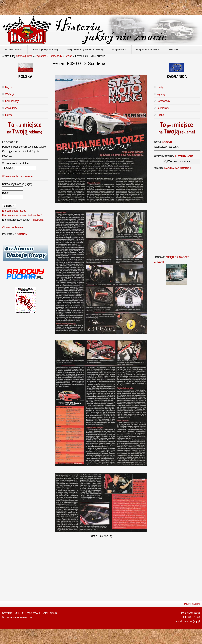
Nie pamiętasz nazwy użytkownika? (22, 215)
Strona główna (24, 56)
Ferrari (69, 56)
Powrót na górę (192, 604)
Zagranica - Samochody (49, 56)
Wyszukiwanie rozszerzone (17, 176)
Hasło (5, 193)
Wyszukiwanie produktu (15, 163)
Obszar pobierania (12, 227)
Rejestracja (37, 220)
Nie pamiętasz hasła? (14, 211)
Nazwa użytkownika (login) (17, 184)
